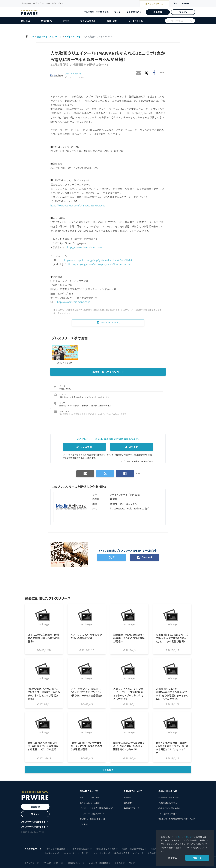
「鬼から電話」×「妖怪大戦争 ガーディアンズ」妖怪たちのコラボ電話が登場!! (86, 746)
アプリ (88, 397)
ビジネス (26, 21)
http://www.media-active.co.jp (74, 302)
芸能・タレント (65, 397)
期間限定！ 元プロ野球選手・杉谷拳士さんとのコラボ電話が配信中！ (129, 638)
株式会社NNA (51, 853)
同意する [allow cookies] (197, 858)
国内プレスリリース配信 (90, 797)
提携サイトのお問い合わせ (170, 808)
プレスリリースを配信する (96, 12)
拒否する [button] (173, 858)
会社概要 (128, 803)
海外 (182, 4)
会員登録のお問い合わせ (169, 797)
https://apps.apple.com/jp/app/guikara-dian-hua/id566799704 (98, 260)
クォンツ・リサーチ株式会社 (74, 853)
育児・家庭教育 (78, 397)
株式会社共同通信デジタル (133, 849)
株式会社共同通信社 (81, 849)
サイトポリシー (30, 863)
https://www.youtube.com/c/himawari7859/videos (78, 205)
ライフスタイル (88, 21)
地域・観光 (46, 21)
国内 (154, 4)
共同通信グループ (131, 808)
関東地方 (63, 406)
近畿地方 (85, 406)
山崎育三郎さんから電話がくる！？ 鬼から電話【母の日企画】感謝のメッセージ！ (129, 746)
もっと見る (108, 770)
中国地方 (94, 406)
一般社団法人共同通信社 (55, 849)
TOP (32, 36)
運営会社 (118, 863)
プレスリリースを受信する (127, 12)
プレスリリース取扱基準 (98, 863)
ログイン (183, 12)
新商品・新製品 (65, 389)
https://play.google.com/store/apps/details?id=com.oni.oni (99, 264)
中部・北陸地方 (74, 406)
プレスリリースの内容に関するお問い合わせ (177, 819)
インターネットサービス (100, 397)
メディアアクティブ (73, 36)
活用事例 (84, 824)
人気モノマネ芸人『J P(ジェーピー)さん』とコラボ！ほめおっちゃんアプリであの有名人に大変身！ (128, 694)
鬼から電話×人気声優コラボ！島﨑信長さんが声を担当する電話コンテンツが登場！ (43, 746)
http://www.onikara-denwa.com (84, 247)
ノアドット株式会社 (100, 853)
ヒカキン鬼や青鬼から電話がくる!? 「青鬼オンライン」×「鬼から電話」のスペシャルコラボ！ (172, 748)
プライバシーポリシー (184, 837)
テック (66, 21)
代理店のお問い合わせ (168, 803)
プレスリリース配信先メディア (92, 814)
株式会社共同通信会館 (106, 849)
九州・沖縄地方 (105, 406)
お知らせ (128, 797)
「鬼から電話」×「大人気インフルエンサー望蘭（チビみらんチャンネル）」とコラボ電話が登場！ (44, 694)
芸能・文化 (112, 21)
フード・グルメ (136, 21)
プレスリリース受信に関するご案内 (138, 461)
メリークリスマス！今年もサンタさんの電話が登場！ (86, 636)
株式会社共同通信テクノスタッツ (128, 853)
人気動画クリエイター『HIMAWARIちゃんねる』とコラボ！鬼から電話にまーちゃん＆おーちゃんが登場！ (172, 694)
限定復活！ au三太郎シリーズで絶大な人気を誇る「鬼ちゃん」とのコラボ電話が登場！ (172, 638)
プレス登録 (84, 447)
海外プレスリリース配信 (90, 803)
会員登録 (158, 12)
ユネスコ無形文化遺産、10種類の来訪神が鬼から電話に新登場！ (44, 638)
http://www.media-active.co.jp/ (129, 508)
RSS (131, 863)
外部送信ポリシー (75, 863)
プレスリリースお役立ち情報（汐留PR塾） (97, 808)
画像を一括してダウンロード (108, 372)
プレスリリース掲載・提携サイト (93, 819)
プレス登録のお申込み (168, 814)
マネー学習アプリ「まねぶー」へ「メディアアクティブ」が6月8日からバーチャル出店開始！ (86, 692)
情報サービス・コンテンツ (49, 36)
